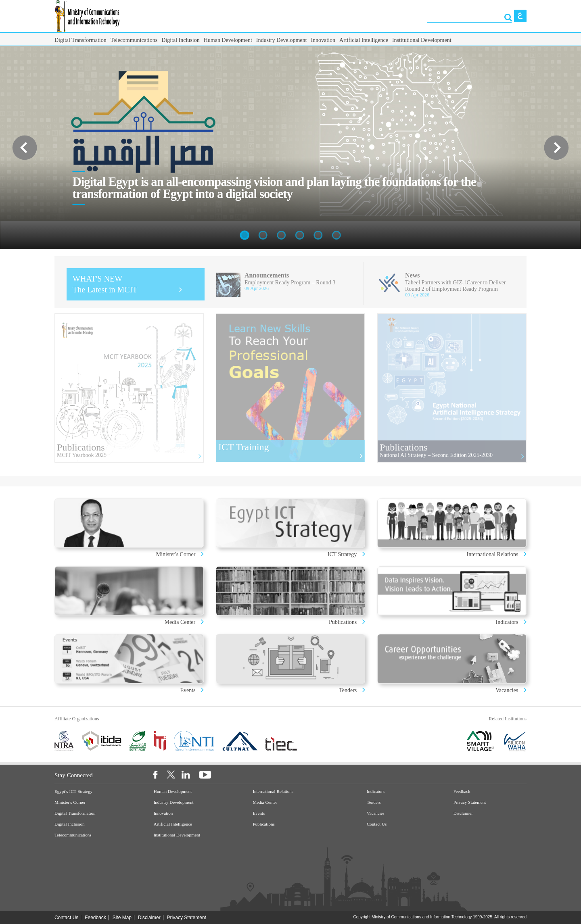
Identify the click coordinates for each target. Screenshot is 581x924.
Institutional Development (422, 40)
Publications (343, 622)
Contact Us (377, 824)
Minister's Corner (177, 554)
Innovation (323, 40)
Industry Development (282, 40)
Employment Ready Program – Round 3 (290, 283)
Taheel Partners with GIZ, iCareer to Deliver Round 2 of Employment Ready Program (456, 286)
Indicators (508, 622)
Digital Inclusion (181, 40)
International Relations (493, 554)
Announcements (267, 275)
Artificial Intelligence (364, 40)
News (412, 275)
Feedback (462, 792)
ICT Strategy (342, 554)
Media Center (180, 622)
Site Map (122, 918)
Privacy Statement (470, 802)
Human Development (228, 40)
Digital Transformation (80, 40)
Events (188, 690)
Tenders (348, 690)
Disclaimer (463, 813)
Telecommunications (134, 40)
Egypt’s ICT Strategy (73, 792)
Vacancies (507, 690)
